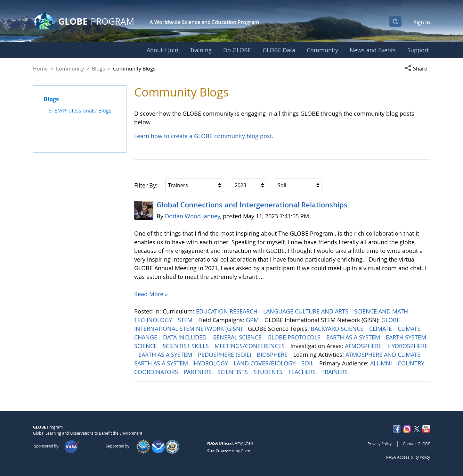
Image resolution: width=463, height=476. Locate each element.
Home (40, 69)
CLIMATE (381, 329)
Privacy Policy (380, 444)
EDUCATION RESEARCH (227, 311)
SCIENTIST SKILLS (187, 346)
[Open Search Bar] (395, 21)
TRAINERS (335, 372)
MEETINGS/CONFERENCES (250, 346)
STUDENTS (269, 372)
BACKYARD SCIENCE (338, 329)
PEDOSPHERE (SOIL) (225, 355)
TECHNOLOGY (154, 320)
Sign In (422, 22)
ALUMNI (382, 363)
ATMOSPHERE (364, 346)
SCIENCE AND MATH (382, 311)
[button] (417, 69)
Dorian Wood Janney (192, 216)
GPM (253, 320)
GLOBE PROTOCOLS (295, 337)
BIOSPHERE (273, 355)
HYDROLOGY (212, 363)
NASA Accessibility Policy (408, 457)
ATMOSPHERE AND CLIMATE (384, 355)
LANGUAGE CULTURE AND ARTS (307, 311)
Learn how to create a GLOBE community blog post (203, 136)
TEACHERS (303, 372)
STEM (186, 320)
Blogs (98, 69)
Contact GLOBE (416, 444)
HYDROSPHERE (408, 346)
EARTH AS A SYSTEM (354, 337)
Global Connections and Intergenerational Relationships (252, 205)
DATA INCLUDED (186, 337)
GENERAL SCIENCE (238, 337)
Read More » (151, 294)
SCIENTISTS (233, 372)
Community (70, 69)
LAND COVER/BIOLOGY (265, 363)
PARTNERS (199, 372)
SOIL (308, 363)
